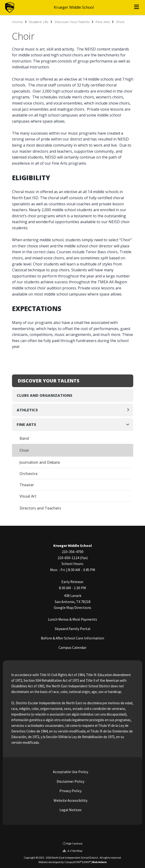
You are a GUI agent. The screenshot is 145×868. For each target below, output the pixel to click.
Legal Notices (70, 810)
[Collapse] (129, 425)
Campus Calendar (72, 647)
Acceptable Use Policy (70, 772)
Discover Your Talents (72, 22)
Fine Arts (103, 22)
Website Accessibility (70, 800)
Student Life (39, 22)
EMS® (87, 862)
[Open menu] (137, 8)
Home (17, 22)
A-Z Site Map (72, 851)
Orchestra (28, 474)
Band (24, 438)
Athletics (27, 410)
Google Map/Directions (72, 607)
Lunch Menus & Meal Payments (72, 619)
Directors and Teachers (40, 508)
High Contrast (74, 843)
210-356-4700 (73, 552)
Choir (120, 22)
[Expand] (129, 410)
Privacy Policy (70, 791)
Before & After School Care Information (72, 638)
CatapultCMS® (73, 862)
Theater (27, 485)
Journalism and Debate (40, 462)
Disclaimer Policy (70, 781)
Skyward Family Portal (73, 629)
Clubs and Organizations (45, 395)
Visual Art (28, 496)
